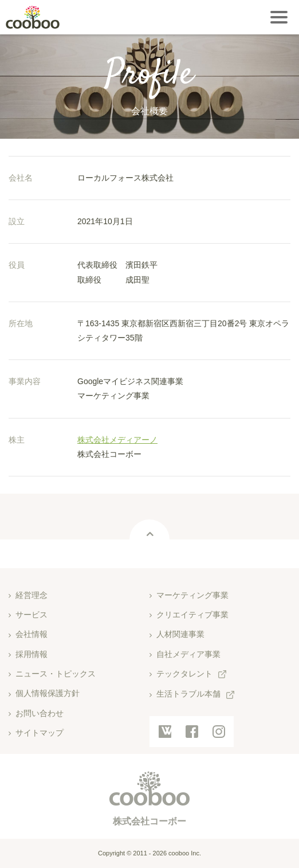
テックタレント (184, 674)
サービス (32, 615)
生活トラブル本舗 (188, 694)
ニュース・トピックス (56, 674)
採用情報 (32, 654)
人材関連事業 (180, 634)
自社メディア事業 (188, 654)
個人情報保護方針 (48, 693)
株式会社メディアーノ (117, 440)
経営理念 (32, 595)
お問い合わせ (40, 713)
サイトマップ (40, 733)
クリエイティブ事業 (192, 615)
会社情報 (32, 634)
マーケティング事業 (192, 595)
